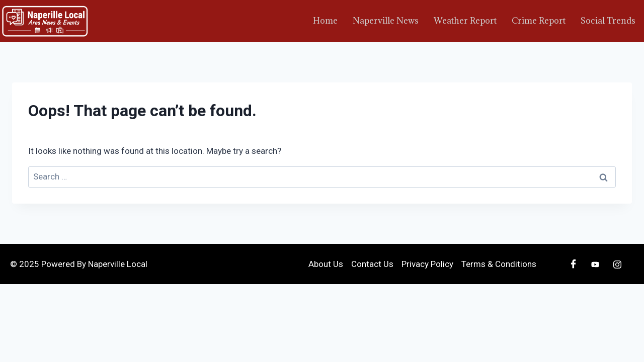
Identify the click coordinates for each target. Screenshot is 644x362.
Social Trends (608, 21)
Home (325, 21)
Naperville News (386, 21)
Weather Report (465, 21)
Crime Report (539, 21)
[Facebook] (573, 264)
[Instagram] (617, 264)
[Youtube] (595, 264)
